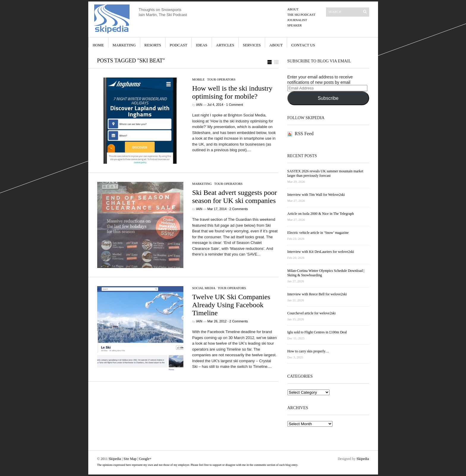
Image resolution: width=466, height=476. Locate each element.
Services (252, 45)
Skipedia (115, 459)
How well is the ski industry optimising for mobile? (232, 92)
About (293, 9)
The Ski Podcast (302, 15)
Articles (225, 45)
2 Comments (239, 209)
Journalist (297, 20)
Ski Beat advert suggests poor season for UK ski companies (235, 197)
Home (98, 45)
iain (199, 105)
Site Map (130, 459)
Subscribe (328, 98)
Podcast (178, 45)
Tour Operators (221, 79)
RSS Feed (304, 134)
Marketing (124, 45)
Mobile (199, 79)
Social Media (204, 288)
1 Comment (235, 105)
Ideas (201, 45)
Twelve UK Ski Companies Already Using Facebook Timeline (231, 305)
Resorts (153, 45)
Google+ (145, 459)
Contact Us (303, 45)
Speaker (295, 25)
